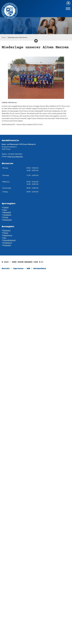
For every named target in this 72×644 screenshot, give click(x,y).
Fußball (5, 207)
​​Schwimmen (7, 220)
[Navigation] (68, 9)
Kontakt (6, 269)
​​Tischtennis (6, 215)
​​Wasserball (6, 212)
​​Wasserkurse (7, 235)
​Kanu (4, 210)
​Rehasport (6, 230)
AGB (28, 269)
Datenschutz (40, 269)
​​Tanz (4, 238)
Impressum (18, 269)
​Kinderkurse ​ (7, 243)
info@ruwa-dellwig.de (15, 156)
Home (4, 37)
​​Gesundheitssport (9, 240)
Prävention (6, 245)
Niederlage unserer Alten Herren (17, 37)
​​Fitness (5, 233)
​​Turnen (5, 217)
